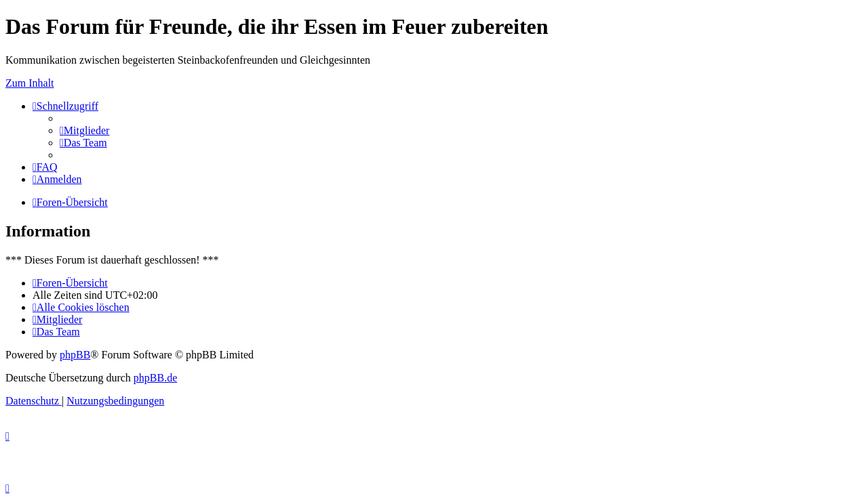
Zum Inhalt (30, 83)
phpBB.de (155, 378)
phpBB (75, 355)
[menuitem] (84, 130)
